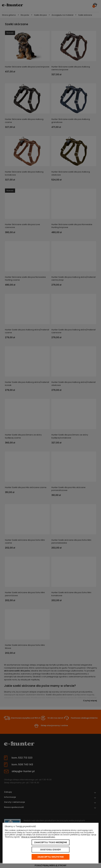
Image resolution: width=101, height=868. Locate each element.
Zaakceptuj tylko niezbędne (51, 842)
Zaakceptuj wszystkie (51, 857)
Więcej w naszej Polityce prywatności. (38, 837)
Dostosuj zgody (51, 850)
